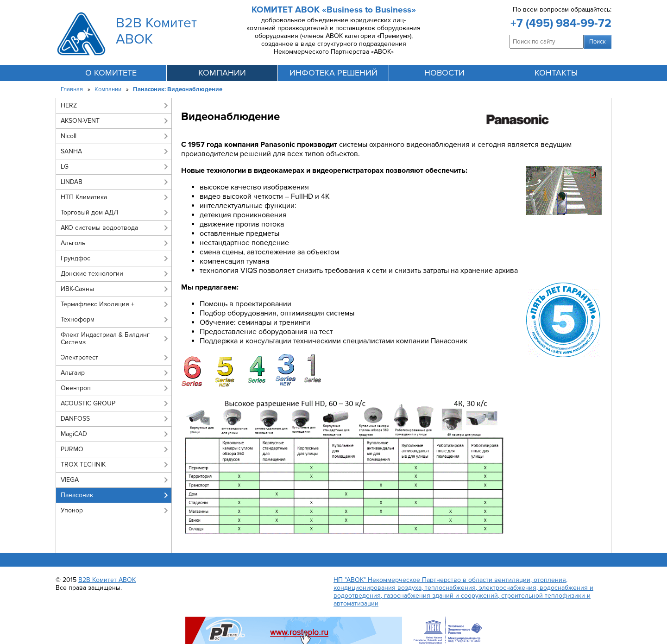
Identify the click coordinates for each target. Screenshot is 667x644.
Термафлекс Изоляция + (98, 304)
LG (65, 167)
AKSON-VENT (80, 121)
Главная (72, 89)
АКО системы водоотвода (99, 228)
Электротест (79, 357)
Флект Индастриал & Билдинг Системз (105, 338)
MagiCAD (74, 434)
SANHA (71, 151)
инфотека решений (333, 73)
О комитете (111, 73)
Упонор (72, 510)
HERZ (69, 105)
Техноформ (78, 319)
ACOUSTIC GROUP (88, 403)
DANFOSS (75, 419)
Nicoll (69, 136)
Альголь (73, 243)
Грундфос (76, 258)
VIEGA (70, 480)
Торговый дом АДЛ (89, 212)
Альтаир (73, 373)
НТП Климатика (84, 197)
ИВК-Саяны (77, 289)
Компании (108, 89)
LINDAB (72, 182)
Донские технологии (92, 274)
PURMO (72, 449)
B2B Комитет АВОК (107, 580)
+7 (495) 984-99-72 (561, 23)
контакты (556, 73)
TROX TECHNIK (83, 464)
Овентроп (76, 388)
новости (444, 73)
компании (222, 73)
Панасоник (77, 495)
